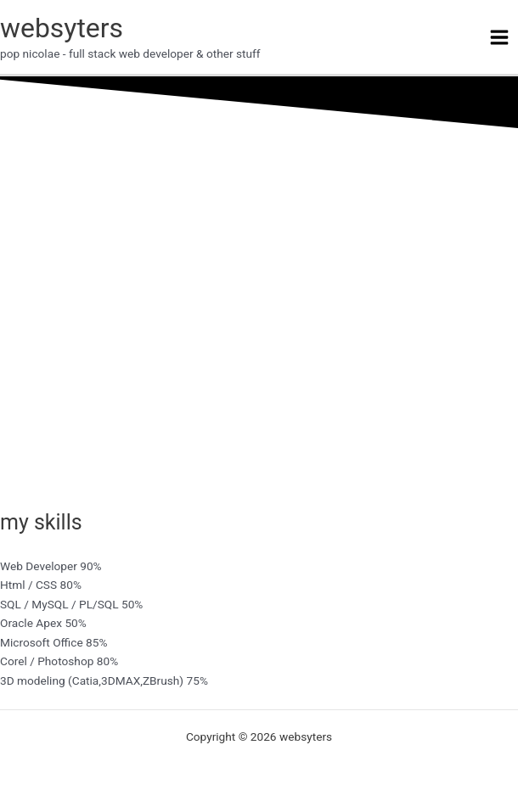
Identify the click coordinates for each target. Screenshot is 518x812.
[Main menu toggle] (500, 37)
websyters (62, 28)
